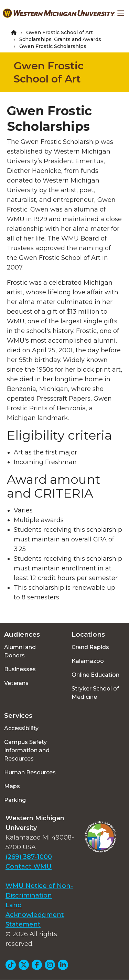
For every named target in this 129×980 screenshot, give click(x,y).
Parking (15, 800)
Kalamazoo (88, 661)
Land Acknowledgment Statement (35, 915)
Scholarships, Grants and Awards (60, 39)
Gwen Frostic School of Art (60, 32)
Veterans (16, 683)
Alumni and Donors (20, 651)
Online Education (95, 675)
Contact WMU (29, 866)
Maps (12, 786)
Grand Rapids (90, 647)
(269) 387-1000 (29, 857)
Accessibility (21, 728)
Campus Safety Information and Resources (27, 750)
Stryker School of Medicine (95, 693)
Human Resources (30, 772)
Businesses (20, 669)
